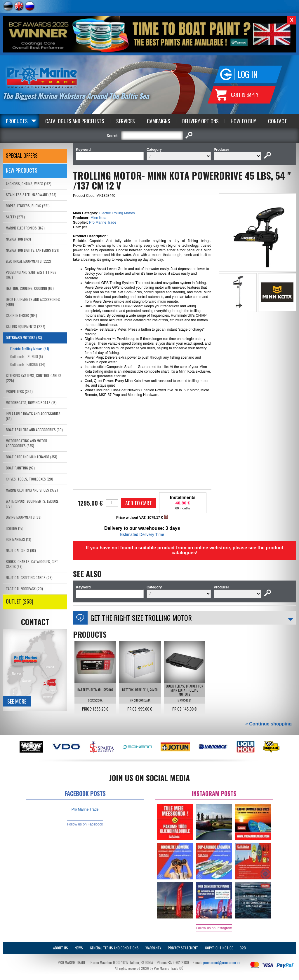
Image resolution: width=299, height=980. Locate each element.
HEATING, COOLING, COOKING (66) (30, 288)
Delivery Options (200, 121)
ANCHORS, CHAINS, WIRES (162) (29, 184)
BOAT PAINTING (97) (20, 468)
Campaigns (159, 121)
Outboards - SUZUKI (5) (27, 356)
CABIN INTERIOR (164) (21, 315)
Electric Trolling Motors (117, 213)
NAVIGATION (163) (18, 239)
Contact (278, 121)
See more (17, 701)
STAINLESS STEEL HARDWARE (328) (31, 195)
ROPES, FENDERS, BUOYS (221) (28, 206)
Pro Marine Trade (103, 222)
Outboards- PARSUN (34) (28, 364)
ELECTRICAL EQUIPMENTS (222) (28, 261)
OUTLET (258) (20, 601)
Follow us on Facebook (85, 824)
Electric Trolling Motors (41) (30, 349)
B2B (243, 948)
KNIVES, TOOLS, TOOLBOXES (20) (29, 479)
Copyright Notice (219, 948)
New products (22, 170)
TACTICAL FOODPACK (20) (24, 589)
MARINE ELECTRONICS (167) (25, 228)
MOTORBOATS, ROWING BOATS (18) (31, 403)
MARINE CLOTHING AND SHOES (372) (32, 490)
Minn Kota (98, 218)
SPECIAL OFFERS (22, 155)
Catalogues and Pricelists (75, 121)
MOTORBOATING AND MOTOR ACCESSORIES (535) (27, 443)
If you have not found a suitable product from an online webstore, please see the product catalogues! (185, 550)
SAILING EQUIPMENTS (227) (26, 326)
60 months (183, 508)
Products (17, 121)
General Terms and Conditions (114, 948)
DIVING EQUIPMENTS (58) (24, 517)
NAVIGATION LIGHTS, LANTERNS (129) (33, 250)
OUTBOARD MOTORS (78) (24, 338)
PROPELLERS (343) (19, 391)
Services (126, 121)
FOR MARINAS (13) (19, 539)
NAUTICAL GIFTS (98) (21, 550)
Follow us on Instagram (214, 928)
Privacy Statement (183, 948)
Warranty (153, 948)
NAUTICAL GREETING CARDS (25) (29, 577)
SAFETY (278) (15, 217)
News (79, 948)
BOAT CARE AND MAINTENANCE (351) (32, 457)
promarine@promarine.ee (222, 962)
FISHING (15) (15, 528)
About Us (61, 948)
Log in (247, 74)
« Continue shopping (268, 724)
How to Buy (243, 121)
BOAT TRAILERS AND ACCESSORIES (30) (34, 430)
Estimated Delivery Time (142, 534)
